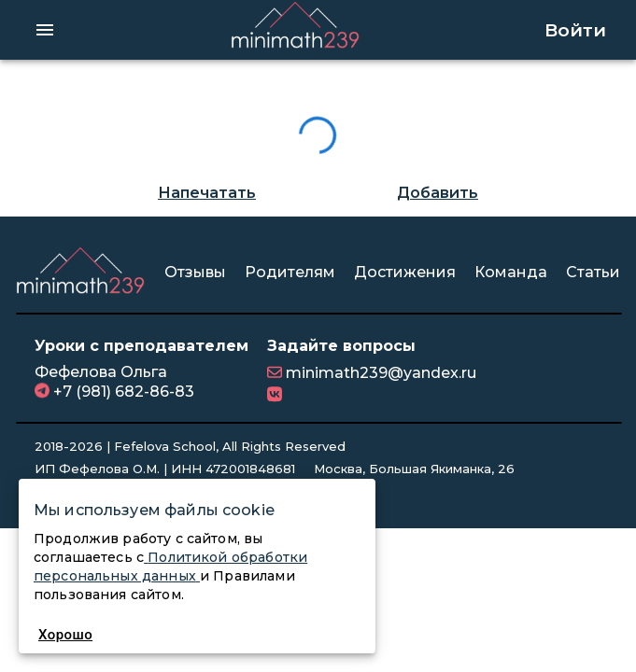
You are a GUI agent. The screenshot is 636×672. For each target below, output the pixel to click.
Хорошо (65, 635)
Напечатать (207, 193)
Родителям (290, 272)
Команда (511, 272)
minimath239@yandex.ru (379, 373)
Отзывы (195, 272)
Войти (575, 30)
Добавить (438, 193)
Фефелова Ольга (101, 372)
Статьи (593, 272)
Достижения (405, 272)
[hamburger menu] (45, 30)
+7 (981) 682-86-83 (122, 392)
